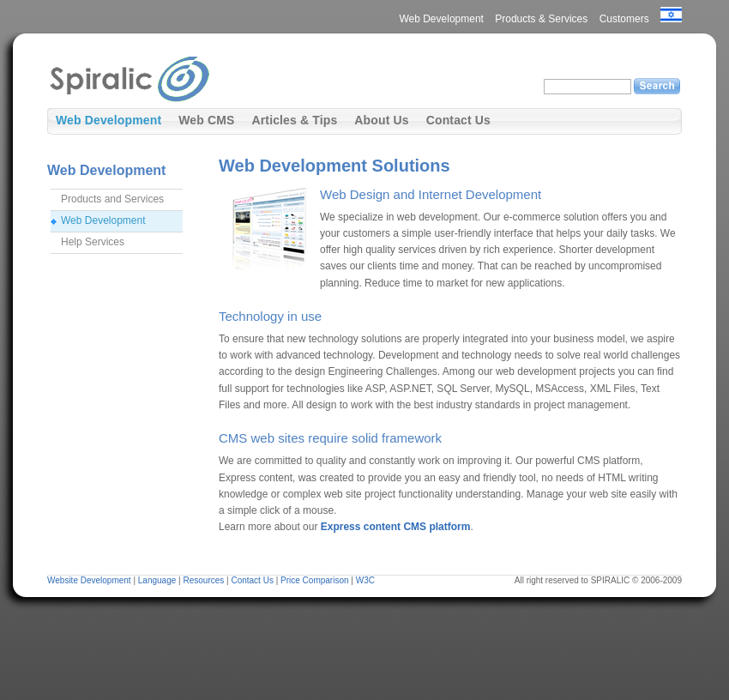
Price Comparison (314, 580)
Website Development (89, 580)
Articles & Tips (294, 120)
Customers (624, 19)
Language (157, 580)
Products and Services (112, 199)
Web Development (441, 19)
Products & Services (541, 19)
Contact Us (458, 120)
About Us (381, 120)
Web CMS (206, 120)
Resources (203, 580)
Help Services (93, 242)
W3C (365, 580)
